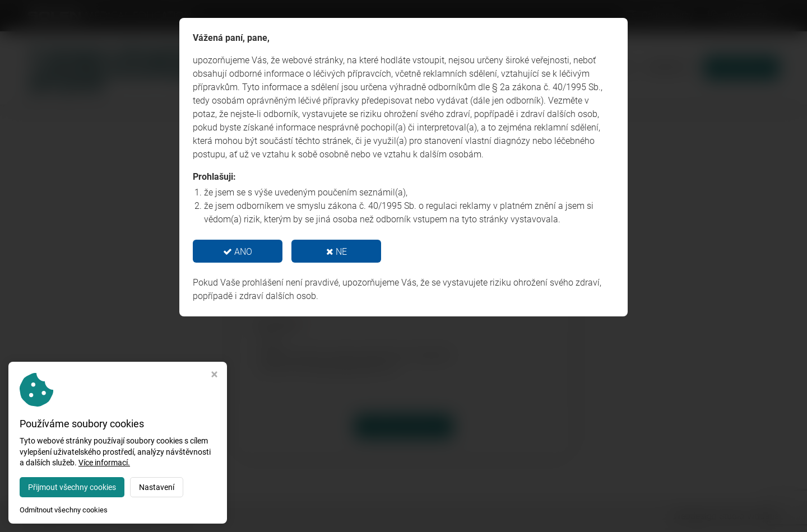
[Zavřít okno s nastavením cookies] (214, 375)
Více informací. (104, 463)
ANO (238, 252)
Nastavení (157, 487)
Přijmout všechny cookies (72, 487)
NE (337, 252)
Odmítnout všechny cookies (64, 510)
